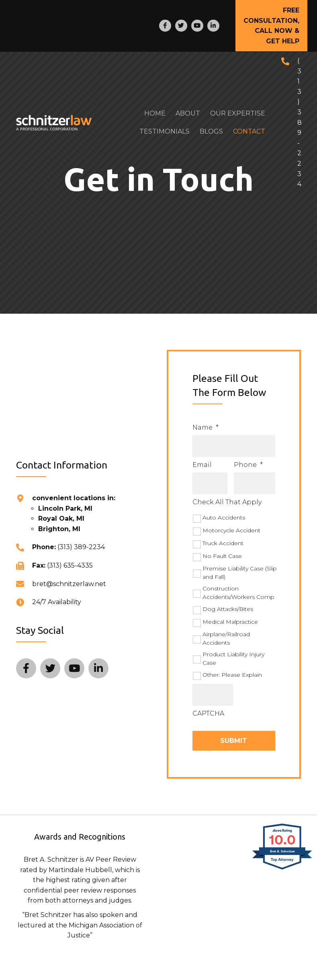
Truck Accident (223, 539)
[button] (271, 26)
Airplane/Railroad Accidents (226, 634)
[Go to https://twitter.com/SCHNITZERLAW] (181, 26)
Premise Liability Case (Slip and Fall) (240, 568)
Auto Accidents (224, 513)
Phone (248, 462)
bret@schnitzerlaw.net (69, 580)
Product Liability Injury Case (233, 654)
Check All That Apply (227, 498)
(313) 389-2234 (300, 122)
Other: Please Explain (232, 670)
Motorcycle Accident (231, 526)
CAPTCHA (208, 707)
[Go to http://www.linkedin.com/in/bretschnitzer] (213, 26)
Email (202, 462)
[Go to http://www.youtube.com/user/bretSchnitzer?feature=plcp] (197, 26)
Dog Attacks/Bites (228, 605)
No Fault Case (222, 552)
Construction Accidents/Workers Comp (238, 588)
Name (206, 427)
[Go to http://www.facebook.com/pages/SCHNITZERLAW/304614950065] (165, 26)
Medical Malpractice (230, 617)
